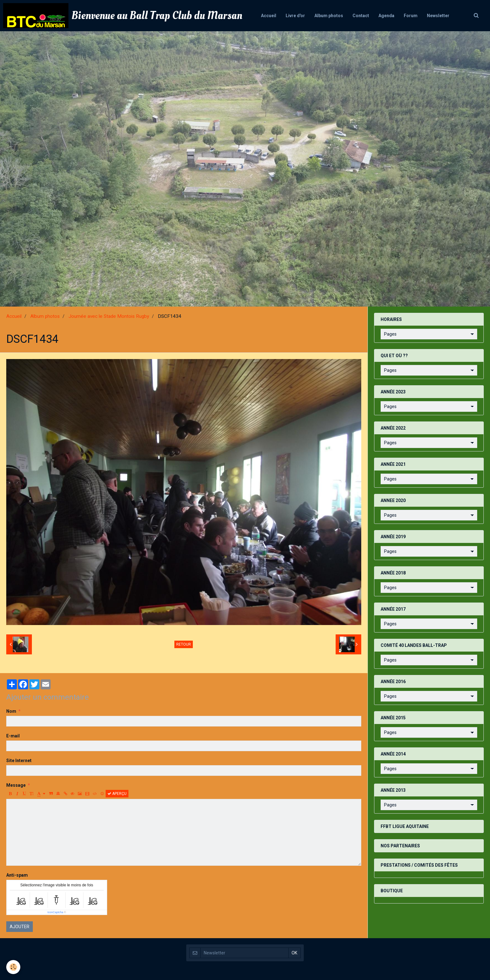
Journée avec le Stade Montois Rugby (109, 316)
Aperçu (117, 794)
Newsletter (438, 16)
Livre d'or (295, 16)
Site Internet (19, 761)
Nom (11, 711)
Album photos (329, 16)
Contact (361, 16)
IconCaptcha (55, 912)
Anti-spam (17, 875)
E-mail (13, 736)
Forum (411, 16)
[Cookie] (13, 967)
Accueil (269, 16)
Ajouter (20, 927)
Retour (184, 644)
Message (16, 785)
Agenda (386, 16)
